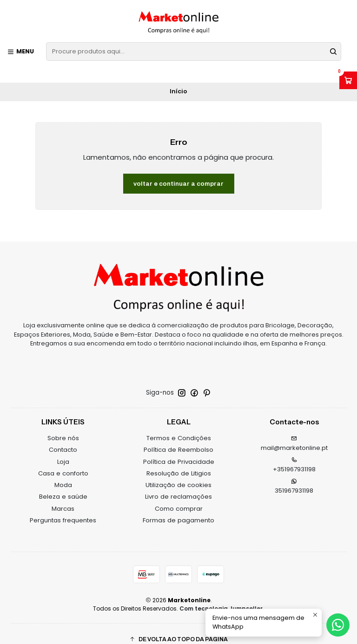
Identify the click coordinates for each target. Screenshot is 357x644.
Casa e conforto (63, 462)
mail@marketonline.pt (294, 433)
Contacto (63, 439)
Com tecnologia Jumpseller (221, 597)
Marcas (63, 498)
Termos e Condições (179, 427)
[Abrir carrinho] (348, 80)
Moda (63, 474)
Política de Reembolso (178, 439)
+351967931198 (294, 454)
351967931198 (294, 475)
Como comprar (179, 498)
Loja (63, 451)
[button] (179, 628)
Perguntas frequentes (63, 509)
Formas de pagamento (178, 509)
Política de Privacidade (179, 451)
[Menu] (20, 52)
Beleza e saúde (63, 486)
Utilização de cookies (178, 474)
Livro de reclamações (178, 486)
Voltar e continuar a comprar (178, 172)
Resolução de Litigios (179, 462)
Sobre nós (63, 427)
